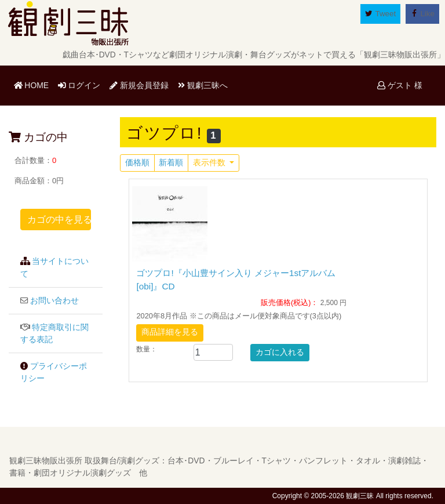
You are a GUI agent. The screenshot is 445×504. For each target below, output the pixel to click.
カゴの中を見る (59, 220)
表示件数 (210, 163)
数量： (147, 349)
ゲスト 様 (400, 85)
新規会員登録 (139, 85)
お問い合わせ (54, 301)
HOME (34, 84)
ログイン (79, 85)
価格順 (137, 163)
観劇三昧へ (203, 85)
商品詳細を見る (170, 332)
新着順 (171, 163)
